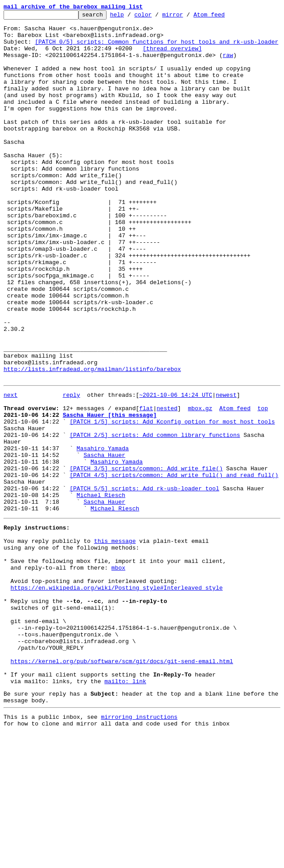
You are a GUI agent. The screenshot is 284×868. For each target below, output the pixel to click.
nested (167, 485)
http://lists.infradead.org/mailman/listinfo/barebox (92, 441)
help (131, 17)
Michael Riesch (101, 590)
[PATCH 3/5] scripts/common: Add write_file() (146, 558)
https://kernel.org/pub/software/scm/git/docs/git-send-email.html (122, 786)
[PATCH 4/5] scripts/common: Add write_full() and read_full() (174, 566)
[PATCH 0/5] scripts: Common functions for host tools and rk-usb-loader (156, 48)
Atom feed (223, 17)
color (157, 17)
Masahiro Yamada (103, 534)
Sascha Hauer (104, 542)
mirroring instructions (139, 850)
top (262, 485)
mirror (187, 17)
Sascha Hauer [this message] (110, 493)
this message (115, 642)
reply (72, 469)
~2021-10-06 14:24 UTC (176, 469)
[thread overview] (172, 56)
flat (146, 485)
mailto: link (125, 811)
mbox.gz (200, 485)
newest (226, 469)
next (10, 469)
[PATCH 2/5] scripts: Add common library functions (155, 518)
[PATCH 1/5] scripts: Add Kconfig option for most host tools (172, 501)
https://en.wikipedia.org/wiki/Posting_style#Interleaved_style (117, 698)
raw (228, 64)
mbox (118, 674)
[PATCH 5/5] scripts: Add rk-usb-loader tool (144, 582)
